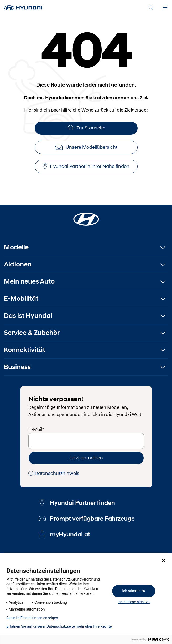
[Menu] (165, 8)
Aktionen (18, 264)
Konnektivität (25, 350)
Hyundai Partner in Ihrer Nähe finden (86, 166)
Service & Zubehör (32, 333)
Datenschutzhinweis (54, 473)
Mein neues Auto (29, 281)
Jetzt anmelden (86, 458)
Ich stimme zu (134, 591)
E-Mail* (36, 429)
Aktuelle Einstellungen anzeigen (32, 618)
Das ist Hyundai (28, 316)
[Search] (151, 8)
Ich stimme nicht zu (134, 602)
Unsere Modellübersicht (86, 147)
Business (17, 367)
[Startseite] (86, 216)
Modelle (16, 247)
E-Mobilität (21, 298)
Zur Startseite (86, 127)
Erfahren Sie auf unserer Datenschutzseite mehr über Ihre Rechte (59, 626)
